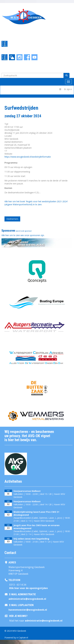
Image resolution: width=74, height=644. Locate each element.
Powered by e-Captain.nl (16, 638)
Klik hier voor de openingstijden (29, 588)
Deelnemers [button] (12, 219)
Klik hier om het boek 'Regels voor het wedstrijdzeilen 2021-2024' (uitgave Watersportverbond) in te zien (36, 203)
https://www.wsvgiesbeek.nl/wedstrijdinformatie (28, 157)
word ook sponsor (24, 231)
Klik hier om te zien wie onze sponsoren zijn (23, 235)
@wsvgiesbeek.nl (27, 599)
